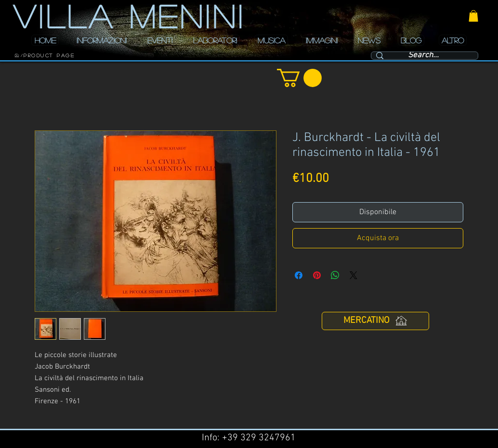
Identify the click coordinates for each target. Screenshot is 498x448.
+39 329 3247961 (259, 438)
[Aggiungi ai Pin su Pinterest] (317, 275)
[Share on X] (354, 275)
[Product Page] (49, 55)
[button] (473, 16)
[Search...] (423, 56)
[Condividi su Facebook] (299, 275)
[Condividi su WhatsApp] (335, 275)
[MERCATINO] (375, 321)
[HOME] (17, 55)
